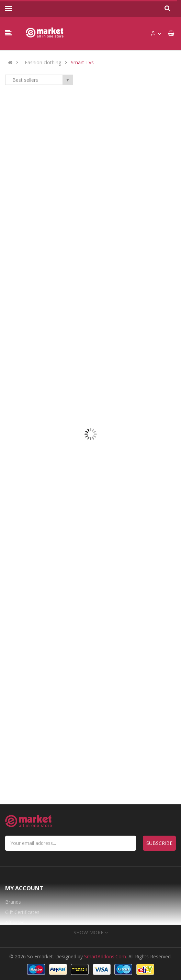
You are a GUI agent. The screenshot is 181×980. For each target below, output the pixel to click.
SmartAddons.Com (105, 956)
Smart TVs (82, 63)
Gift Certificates (22, 912)
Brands (13, 902)
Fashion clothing (43, 63)
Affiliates (15, 922)
